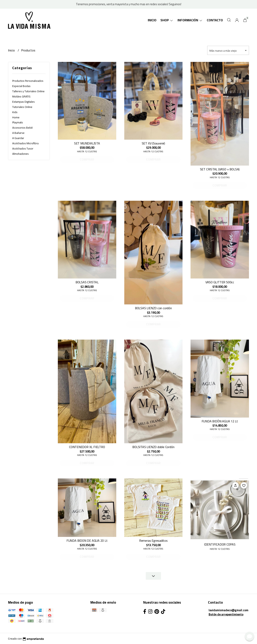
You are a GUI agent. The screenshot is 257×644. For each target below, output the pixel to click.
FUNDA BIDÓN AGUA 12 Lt (220, 421)
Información (190, 20)
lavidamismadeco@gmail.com (228, 610)
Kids (15, 112)
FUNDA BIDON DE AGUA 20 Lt (87, 541)
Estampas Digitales (23, 102)
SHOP (167, 20)
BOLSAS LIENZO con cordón (153, 308)
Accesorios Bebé (22, 128)
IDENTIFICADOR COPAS (220, 544)
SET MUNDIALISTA (87, 143)
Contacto (215, 20)
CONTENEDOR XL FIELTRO (87, 447)
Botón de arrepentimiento (226, 614)
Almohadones (20, 154)
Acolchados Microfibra (25, 143)
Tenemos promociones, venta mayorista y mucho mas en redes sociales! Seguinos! (129, 4)
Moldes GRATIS (21, 96)
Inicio (152, 20)
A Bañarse (18, 133)
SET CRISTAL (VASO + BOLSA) (220, 169)
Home (16, 117)
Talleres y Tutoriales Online (28, 91)
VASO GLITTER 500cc (220, 282)
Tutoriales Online (22, 107)
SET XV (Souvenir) (153, 143)
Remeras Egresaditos (153, 541)
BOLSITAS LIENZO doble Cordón (153, 447)
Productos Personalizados (28, 81)
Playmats (18, 122)
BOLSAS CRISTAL (87, 282)
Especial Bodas (21, 86)
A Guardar (18, 138)
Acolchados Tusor (23, 148)
